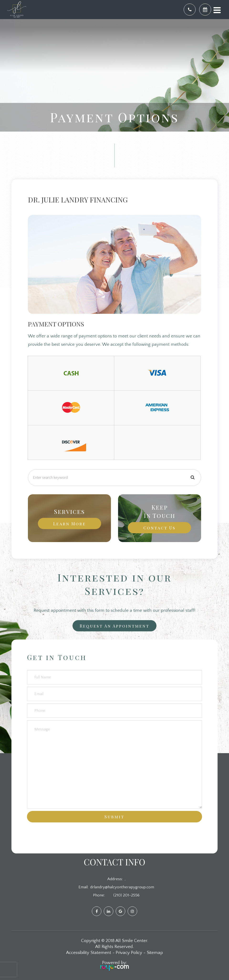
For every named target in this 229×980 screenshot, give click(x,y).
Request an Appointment (114, 626)
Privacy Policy (129, 953)
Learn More (70, 523)
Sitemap (155, 953)
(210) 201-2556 (126, 895)
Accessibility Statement (89, 953)
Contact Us (159, 528)
